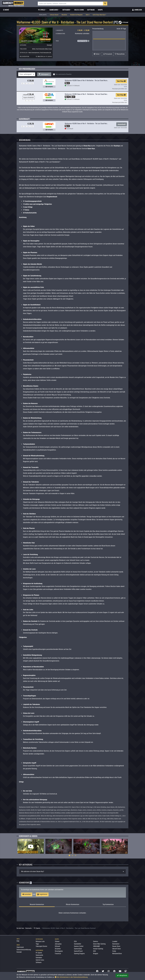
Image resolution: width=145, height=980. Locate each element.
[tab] (72, 872)
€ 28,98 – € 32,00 (83, 30)
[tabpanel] (31, 846)
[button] (97, 54)
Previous (21, 846)
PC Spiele (37, 928)
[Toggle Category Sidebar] (6, 10)
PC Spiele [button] (42, 10)
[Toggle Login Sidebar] (137, 10)
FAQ (18, 941)
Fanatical (58, 954)
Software (91, 10)
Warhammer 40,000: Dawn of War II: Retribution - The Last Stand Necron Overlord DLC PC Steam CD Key (96, 80)
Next (124, 846)
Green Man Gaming (99, 944)
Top (108, 904)
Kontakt (19, 952)
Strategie (49, 45)
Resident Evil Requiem (76, 15)
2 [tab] (72, 855)
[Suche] (70, 4)
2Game (57, 941)
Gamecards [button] (54, 10)
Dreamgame (59, 951)
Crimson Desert (54, 15)
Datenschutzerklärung (24, 950)
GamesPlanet (78, 951)
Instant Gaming (98, 949)
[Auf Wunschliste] (120, 54)
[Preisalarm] (108, 54)
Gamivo (96, 941)
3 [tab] (76, 855)
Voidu (114, 951)
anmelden (27, 894)
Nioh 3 (88, 15)
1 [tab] (69, 855)
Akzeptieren (122, 975)
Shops (100, 10)
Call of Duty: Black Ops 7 (99, 15)
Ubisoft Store (117, 949)
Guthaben (39, 958)
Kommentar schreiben (82, 34)
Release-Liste (40, 941)
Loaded (115, 941)
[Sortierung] (27, 74)
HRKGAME (96, 946)
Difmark (57, 946)
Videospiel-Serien (41, 946)
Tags (37, 944)
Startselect (116, 944)
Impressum (20, 947)
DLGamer (58, 949)
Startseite (28, 928)
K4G (94, 951)
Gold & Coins (79, 10)
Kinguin (96, 954)
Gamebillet (78, 944)
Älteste (73, 904)
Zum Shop (121, 81)
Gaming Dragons (79, 954)
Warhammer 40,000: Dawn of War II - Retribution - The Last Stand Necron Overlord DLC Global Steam (95, 123)
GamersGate (78, 949)
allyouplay (58, 944)
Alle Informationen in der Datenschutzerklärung (71, 977)
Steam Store (116, 946)
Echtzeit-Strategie (82, 41)
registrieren (42, 894)
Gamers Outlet (79, 946)
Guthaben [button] (66, 10)
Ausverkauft (122, 124)
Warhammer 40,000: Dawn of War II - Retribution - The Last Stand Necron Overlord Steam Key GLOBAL (95, 94)
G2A (75, 941)
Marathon (64, 15)
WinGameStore (117, 954)
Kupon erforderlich (29, 97)
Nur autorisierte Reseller (64, 74)
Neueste (37, 904)
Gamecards (39, 955)
